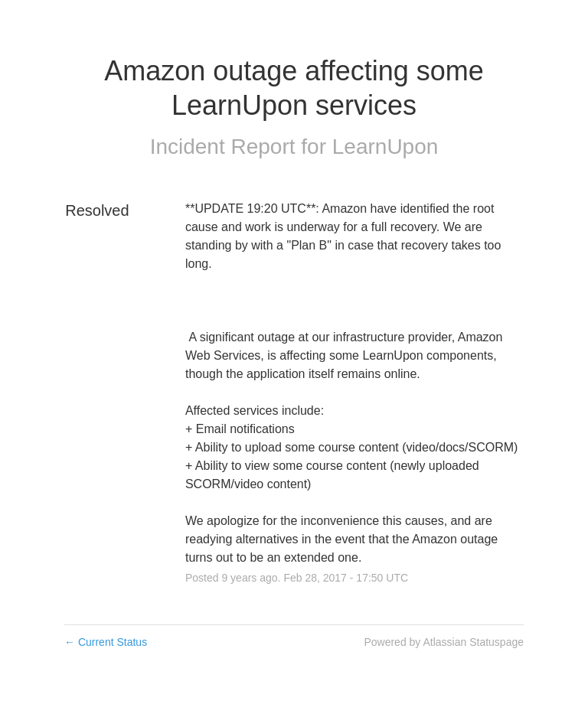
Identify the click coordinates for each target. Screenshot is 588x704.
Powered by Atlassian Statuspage (444, 642)
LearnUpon (385, 147)
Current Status (106, 642)
